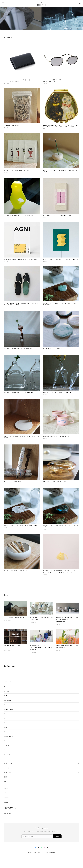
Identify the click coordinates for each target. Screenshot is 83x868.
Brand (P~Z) (8, 773)
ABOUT (7, 797)
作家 (6, 777)
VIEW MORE (41, 581)
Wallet (6, 732)
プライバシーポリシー (33, 853)
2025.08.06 (8, 650)
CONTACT (7, 814)
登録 (57, 836)
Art (5, 750)
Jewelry (6, 727)
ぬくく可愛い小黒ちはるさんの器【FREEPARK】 (41, 618)
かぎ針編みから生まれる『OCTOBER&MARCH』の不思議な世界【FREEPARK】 (41, 648)
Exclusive (7, 754)
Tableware (7, 696)
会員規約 (53, 853)
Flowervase (8, 700)
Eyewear (7, 723)
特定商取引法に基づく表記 (45, 853)
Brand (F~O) (8, 768)
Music (6, 741)
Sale (5, 759)
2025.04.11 (33, 652)
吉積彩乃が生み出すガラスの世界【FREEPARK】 (67, 647)
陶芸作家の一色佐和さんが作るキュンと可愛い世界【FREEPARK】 (67, 619)
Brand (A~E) (8, 764)
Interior (7, 691)
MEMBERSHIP (9, 807)
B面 (5, 782)
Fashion (6, 714)
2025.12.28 (8, 620)
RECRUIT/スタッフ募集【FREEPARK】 (12, 647)
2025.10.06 (33, 622)
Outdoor (7, 745)
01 (78, 29)
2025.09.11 (59, 624)
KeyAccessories (9, 736)
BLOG (6, 802)
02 (80, 29)
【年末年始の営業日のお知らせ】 (16, 617)
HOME (6, 792)
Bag (5, 718)
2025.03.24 (59, 650)
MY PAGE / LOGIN (11, 809)
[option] (21, 18)
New (6, 687)
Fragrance (7, 705)
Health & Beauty (9, 709)
